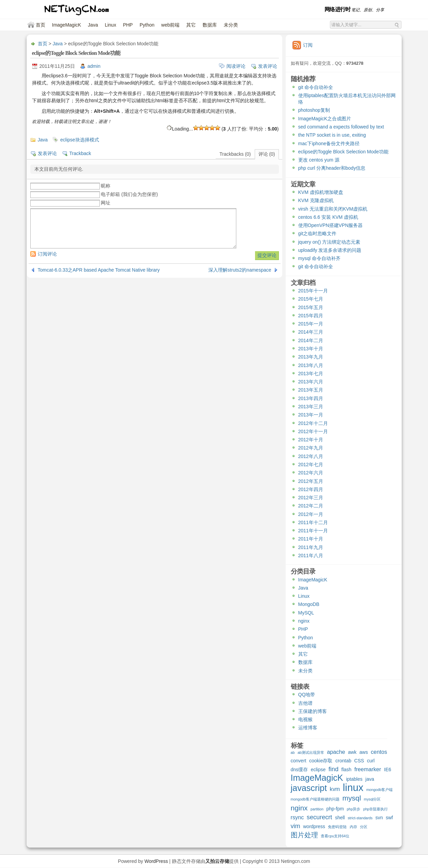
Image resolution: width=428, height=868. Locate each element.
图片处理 (304, 835)
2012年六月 (311, 473)
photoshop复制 (314, 110)
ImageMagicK (67, 25)
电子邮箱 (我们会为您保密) (129, 194)
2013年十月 (311, 349)
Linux (110, 25)
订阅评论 (47, 254)
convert (299, 761)
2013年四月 (311, 398)
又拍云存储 (217, 861)
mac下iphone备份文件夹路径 (329, 143)
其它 (191, 25)
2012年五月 (311, 481)
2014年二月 (311, 340)
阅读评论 (236, 66)
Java (93, 25)
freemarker (368, 769)
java (370, 779)
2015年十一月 (313, 291)
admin (94, 66)
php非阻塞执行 (376, 809)
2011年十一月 (313, 531)
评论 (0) (267, 154)
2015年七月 (311, 299)
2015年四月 (311, 316)
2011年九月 (311, 547)
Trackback (80, 153)
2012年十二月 (313, 423)
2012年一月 (311, 514)
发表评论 (268, 66)
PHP (128, 25)
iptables (354, 779)
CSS (359, 761)
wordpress (314, 826)
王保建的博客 (313, 711)
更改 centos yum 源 (319, 160)
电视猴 (305, 719)
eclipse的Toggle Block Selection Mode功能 (343, 152)
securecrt (320, 817)
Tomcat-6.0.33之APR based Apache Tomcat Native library (99, 270)
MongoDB (309, 604)
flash (347, 770)
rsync (297, 817)
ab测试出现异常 (311, 752)
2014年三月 (311, 332)
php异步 (353, 809)
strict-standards (360, 818)
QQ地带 (307, 695)
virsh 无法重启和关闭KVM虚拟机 (333, 209)
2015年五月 (311, 307)
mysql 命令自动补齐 (319, 258)
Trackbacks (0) (235, 154)
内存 (353, 827)
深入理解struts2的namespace (240, 270)
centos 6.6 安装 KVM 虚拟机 (328, 217)
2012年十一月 (313, 431)
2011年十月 (311, 539)
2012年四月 (311, 489)
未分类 (231, 25)
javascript (309, 789)
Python (147, 25)
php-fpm (335, 809)
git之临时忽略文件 (318, 233)
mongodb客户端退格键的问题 (315, 799)
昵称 (106, 186)
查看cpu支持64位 (335, 836)
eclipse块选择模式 (80, 140)
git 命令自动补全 (316, 87)
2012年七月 (311, 465)
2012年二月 (311, 506)
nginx (304, 621)
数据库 (210, 25)
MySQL (306, 613)
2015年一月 (311, 324)
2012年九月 (311, 448)
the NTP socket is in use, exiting (332, 135)
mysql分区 (372, 799)
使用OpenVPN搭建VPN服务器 (331, 225)
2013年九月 (311, 357)
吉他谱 (305, 703)
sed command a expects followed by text (341, 127)
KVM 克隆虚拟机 (316, 200)
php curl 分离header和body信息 (332, 168)
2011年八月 (311, 555)
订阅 (308, 45)
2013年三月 (311, 407)
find (334, 769)
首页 (41, 25)
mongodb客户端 (379, 790)
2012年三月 (311, 498)
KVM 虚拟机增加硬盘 (321, 192)
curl (371, 761)
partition (317, 809)
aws (364, 752)
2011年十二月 (313, 522)
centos (379, 752)
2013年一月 (311, 415)
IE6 (388, 770)
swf (389, 818)
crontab (343, 761)
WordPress (156, 861)
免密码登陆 (337, 827)
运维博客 (308, 728)
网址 (106, 203)
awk (352, 752)
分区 (364, 827)
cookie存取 (321, 761)
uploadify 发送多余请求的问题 (330, 250)
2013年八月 (311, 365)
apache (336, 752)
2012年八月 (311, 456)
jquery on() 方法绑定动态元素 (329, 242)
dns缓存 (299, 770)
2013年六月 (311, 382)
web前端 (171, 25)
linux (353, 788)
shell (340, 818)
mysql (352, 798)
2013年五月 (311, 390)
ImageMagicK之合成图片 (325, 119)
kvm (335, 789)
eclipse (318, 770)
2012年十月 (311, 440)
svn (379, 818)
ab (293, 752)
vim (296, 826)
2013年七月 (311, 374)
